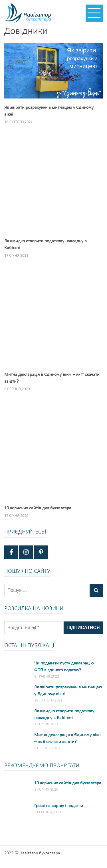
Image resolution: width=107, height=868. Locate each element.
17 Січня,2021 (16, 256)
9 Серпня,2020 (17, 389)
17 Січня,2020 (16, 516)
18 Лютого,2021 (18, 122)
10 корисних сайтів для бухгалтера (68, 783)
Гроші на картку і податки (59, 806)
